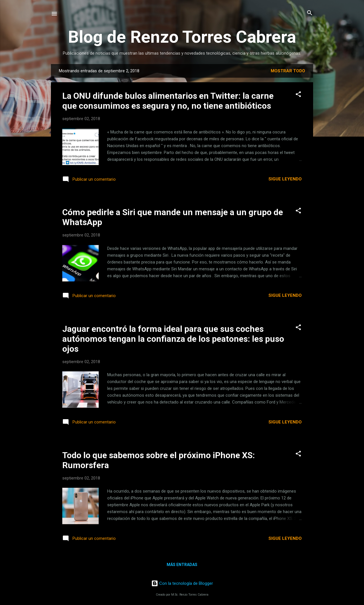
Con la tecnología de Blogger (182, 583)
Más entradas (182, 565)
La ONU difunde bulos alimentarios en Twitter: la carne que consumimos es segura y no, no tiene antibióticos (168, 101)
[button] (298, 95)
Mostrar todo (288, 71)
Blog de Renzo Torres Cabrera (182, 37)
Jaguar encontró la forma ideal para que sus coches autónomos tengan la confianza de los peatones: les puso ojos (173, 339)
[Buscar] (310, 13)
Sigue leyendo (285, 179)
